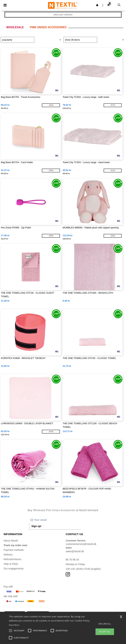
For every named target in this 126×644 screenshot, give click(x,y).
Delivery (8, 555)
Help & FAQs (11, 564)
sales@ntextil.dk (75, 551)
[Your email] (55, 520)
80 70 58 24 (72, 560)
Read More (14, 625)
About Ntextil (11, 541)
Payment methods (14, 550)
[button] (97, 5)
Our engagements (14, 569)
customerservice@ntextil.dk (81, 544)
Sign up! (36, 526)
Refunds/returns (12, 559)
